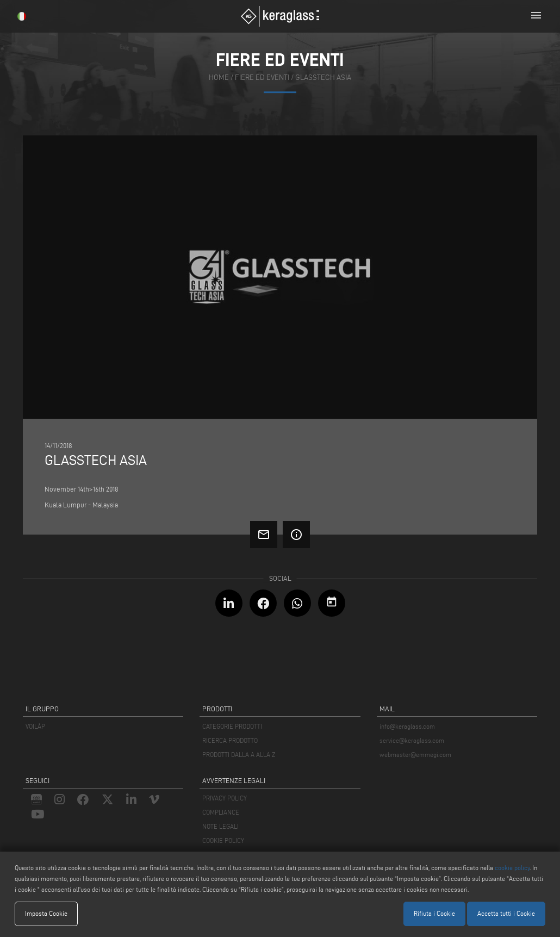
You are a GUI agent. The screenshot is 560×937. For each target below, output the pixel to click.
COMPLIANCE (221, 812)
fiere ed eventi (262, 77)
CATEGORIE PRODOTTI (232, 726)
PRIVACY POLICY (225, 798)
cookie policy (512, 868)
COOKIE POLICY (223, 840)
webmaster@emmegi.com (415, 755)
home (219, 77)
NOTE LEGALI (220, 826)
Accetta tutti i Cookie (506, 913)
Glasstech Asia (323, 77)
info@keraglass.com (407, 726)
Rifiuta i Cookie (434, 913)
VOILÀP (35, 726)
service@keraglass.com (412, 740)
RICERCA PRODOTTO (230, 740)
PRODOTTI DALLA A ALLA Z (239, 755)
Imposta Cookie (46, 913)
